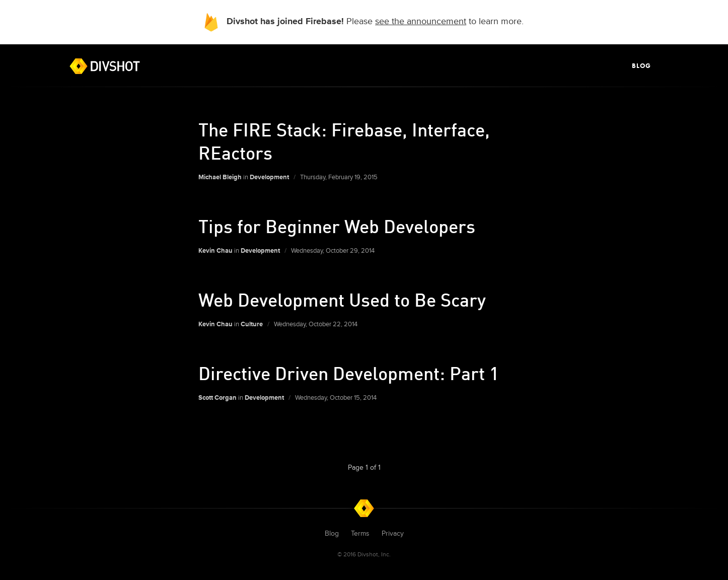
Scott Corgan (217, 398)
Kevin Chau (215, 251)
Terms (360, 533)
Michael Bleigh (220, 177)
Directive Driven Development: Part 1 (349, 373)
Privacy (393, 533)
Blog (641, 66)
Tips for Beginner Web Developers (337, 226)
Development (269, 177)
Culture (252, 324)
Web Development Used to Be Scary (342, 299)
